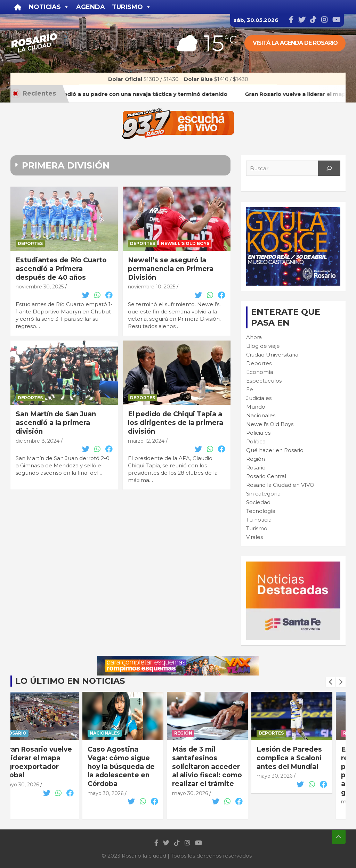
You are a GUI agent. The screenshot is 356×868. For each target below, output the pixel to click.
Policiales (258, 433)
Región (256, 459)
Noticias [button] (49, 7)
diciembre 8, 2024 (38, 441)
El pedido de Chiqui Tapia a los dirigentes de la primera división (176, 423)
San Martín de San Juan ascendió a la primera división (56, 423)
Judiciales (259, 398)
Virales (254, 537)
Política (256, 441)
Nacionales (261, 415)
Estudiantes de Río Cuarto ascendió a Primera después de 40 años (61, 269)
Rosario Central (266, 476)
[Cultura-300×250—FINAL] (293, 211)
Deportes (30, 243)
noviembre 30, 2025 (40, 287)
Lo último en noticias (70, 681)
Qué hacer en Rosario (275, 450)
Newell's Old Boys (185, 243)
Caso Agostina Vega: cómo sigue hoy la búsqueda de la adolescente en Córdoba (134, 767)
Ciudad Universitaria (272, 355)
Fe (250, 389)
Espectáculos (264, 381)
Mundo (256, 407)
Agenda (91, 7)
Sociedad (258, 502)
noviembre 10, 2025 (152, 287)
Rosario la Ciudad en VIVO (280, 485)
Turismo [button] (132, 7)
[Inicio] (18, 7)
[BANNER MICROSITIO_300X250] (293, 565)
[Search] (329, 168)
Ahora (254, 337)
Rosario (256, 468)
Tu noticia (259, 520)
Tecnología (261, 511)
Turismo (257, 528)
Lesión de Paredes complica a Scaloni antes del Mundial (302, 758)
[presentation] (331, 682)
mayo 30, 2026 (34, 785)
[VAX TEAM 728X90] (178, 659)
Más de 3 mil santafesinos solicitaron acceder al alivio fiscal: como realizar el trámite (220, 767)
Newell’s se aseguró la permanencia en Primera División (171, 269)
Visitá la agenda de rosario (295, 43)
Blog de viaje (263, 346)
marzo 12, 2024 (146, 441)
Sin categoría (263, 494)
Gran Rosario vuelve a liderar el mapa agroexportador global (50, 762)
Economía (260, 372)
